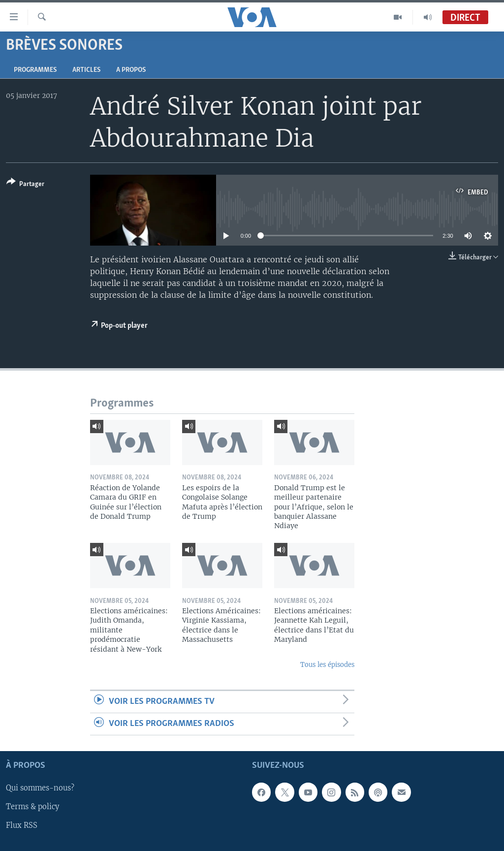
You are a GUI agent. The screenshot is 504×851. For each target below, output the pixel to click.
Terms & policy (32, 807)
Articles (86, 70)
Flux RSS (22, 826)
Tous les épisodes (327, 665)
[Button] (25, 185)
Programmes (35, 70)
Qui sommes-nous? (40, 788)
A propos (131, 70)
